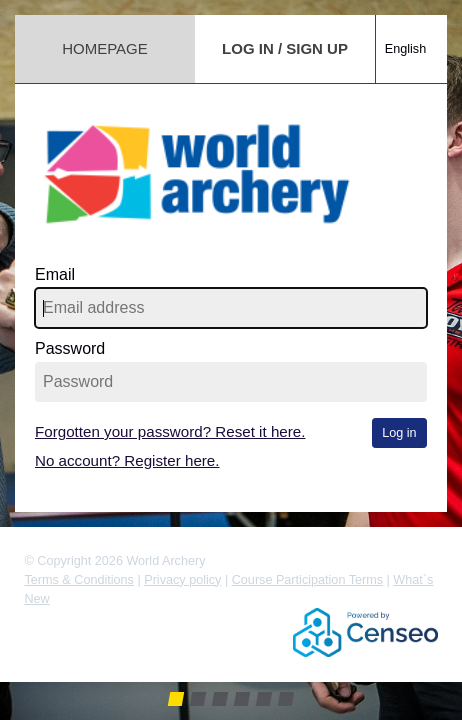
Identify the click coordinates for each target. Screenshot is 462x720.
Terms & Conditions (78, 580)
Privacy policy (182, 580)
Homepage (105, 48)
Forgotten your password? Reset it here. (170, 431)
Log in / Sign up (285, 48)
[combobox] (411, 29)
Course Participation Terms (307, 580)
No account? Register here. (127, 460)
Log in (399, 433)
